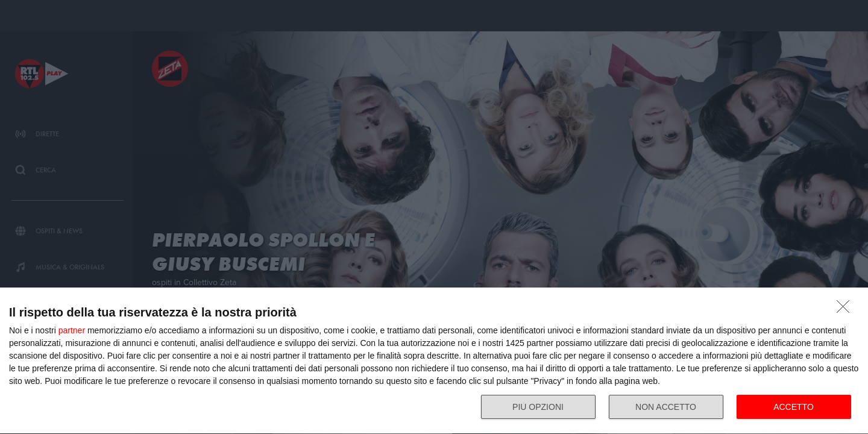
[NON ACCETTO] (846, 310)
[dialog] (434, 361)
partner (72, 330)
